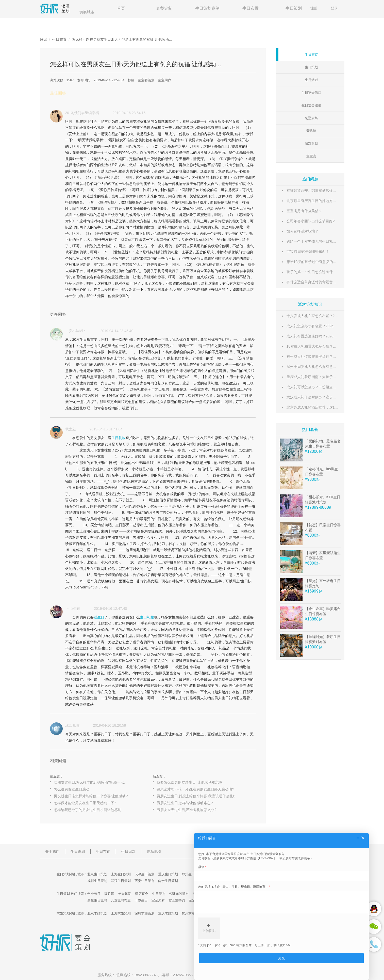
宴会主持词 (177, 900)
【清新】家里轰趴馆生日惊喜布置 (323, 555)
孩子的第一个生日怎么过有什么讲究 (315, 272)
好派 (43, 39)
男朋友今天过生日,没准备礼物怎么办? (187, 810)
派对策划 (311, 143)
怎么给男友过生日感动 (72, 789)
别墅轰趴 (311, 118)
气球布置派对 (179, 894)
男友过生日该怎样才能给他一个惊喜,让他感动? (91, 796)
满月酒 (109, 894)
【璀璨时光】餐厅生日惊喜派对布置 (323, 639)
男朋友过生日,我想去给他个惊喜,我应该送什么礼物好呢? (201, 796)
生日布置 (251, 8)
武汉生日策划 (121, 881)
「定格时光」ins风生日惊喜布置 (322, 472)
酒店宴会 (142, 894)
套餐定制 (164, 8)
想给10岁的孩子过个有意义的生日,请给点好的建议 (326, 262)
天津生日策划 (144, 874)
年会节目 (94, 894)
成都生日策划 (97, 881)
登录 (334, 8)
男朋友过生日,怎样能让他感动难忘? (185, 803)
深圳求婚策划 (144, 913)
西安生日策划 (144, 881)
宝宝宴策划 (146, 80)
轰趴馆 (311, 131)
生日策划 (294, 8)
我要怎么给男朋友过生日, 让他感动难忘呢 (190, 782)
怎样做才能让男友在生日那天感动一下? (85, 803)
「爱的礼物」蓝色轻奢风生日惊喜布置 (323, 444)
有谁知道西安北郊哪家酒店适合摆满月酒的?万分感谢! (329, 191)
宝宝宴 (311, 156)
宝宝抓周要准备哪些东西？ (308, 252)
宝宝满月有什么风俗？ (304, 211)
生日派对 (311, 80)
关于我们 (52, 851)
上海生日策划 (121, 874)
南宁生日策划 (168, 881)
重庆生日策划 (168, 874)
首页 (121, 8)
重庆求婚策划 (168, 913)
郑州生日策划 (192, 874)
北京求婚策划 (97, 913)
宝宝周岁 (164, 80)
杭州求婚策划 (192, 913)
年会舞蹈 (125, 894)
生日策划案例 (207, 8)
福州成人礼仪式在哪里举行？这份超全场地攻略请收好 (329, 356)
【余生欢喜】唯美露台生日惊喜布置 (323, 611)
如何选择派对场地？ (303, 231)
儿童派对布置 (121, 900)
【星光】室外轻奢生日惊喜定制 (323, 583)
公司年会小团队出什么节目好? (311, 221)
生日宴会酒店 (311, 93)
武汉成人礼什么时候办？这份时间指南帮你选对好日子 (329, 397)
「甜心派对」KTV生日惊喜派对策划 (323, 500)
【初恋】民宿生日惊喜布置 (323, 527)
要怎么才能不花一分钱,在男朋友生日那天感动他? (195, 789)
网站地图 (154, 851)
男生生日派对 (97, 900)
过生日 (99, 617)
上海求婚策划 (121, 913)
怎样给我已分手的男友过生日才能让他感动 (88, 810)
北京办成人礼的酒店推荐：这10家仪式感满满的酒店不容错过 (335, 407)
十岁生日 (141, 900)
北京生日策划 (97, 874)
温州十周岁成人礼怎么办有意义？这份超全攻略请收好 (329, 367)
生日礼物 (119, 438)
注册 (314, 8)
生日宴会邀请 (311, 105)
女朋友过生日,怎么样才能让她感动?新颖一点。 (91, 782)
